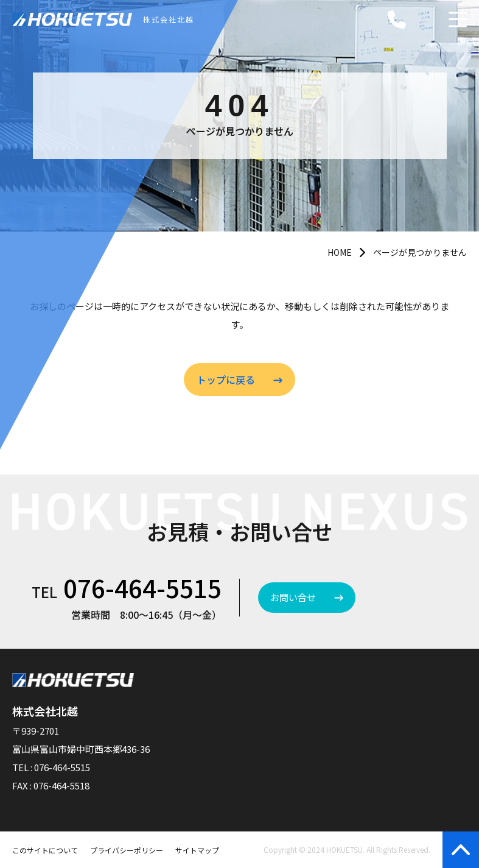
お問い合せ (293, 597)
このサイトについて (45, 850)
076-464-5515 (142, 588)
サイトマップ (197, 850)
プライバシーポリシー (127, 850)
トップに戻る (226, 379)
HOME (340, 252)
